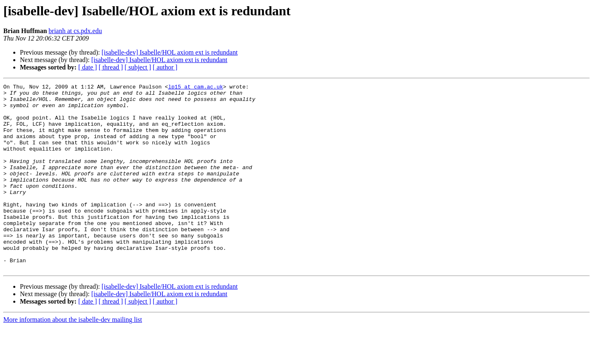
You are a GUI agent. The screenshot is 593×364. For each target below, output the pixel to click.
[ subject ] (138, 67)
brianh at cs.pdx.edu (75, 31)
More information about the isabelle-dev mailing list (73, 357)
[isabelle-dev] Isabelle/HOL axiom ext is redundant (170, 52)
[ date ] (88, 67)
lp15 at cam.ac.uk (196, 88)
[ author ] (165, 67)
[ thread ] (111, 67)
